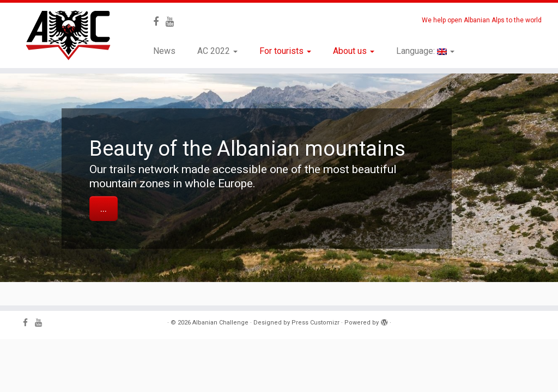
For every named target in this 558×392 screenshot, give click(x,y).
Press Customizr (316, 323)
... (104, 209)
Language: (425, 51)
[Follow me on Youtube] (174, 22)
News (164, 51)
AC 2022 (217, 51)
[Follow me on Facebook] (159, 22)
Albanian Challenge (220, 323)
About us (354, 51)
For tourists (285, 51)
